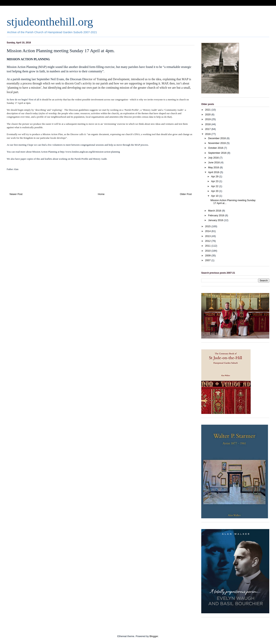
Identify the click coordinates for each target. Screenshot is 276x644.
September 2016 (218, 153)
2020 (208, 114)
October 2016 (216, 148)
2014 (208, 231)
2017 (208, 129)
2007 (208, 260)
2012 (208, 241)
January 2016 (216, 220)
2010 (208, 251)
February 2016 (217, 215)
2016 (208, 134)
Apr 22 (215, 186)
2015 (208, 226)
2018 (208, 124)
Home (101, 194)
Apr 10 (215, 196)
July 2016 (214, 158)
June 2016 (214, 162)
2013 (208, 236)
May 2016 (214, 167)
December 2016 (217, 138)
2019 (208, 119)
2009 (208, 256)
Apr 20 (215, 191)
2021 (208, 110)
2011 (208, 246)
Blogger (154, 636)
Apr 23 (215, 181)
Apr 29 (215, 176)
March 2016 (215, 211)
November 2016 (217, 143)
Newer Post (16, 194)
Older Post (186, 194)
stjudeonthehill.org (50, 22)
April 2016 (214, 172)
